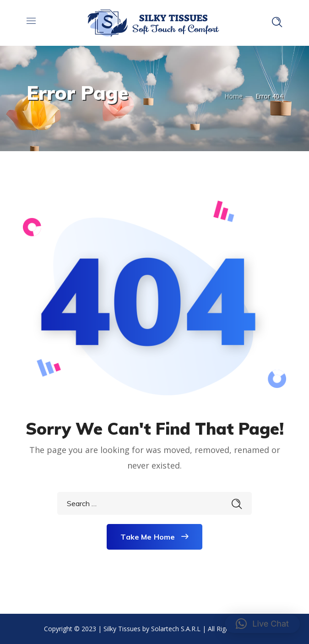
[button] (262, 624)
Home (233, 96)
